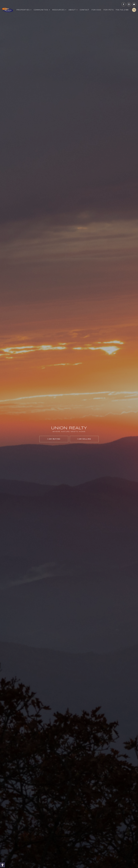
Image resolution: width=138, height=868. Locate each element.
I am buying (54, 439)
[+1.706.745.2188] (122, 10)
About (73, 10)
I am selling (84, 439)
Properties (24, 10)
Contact (85, 10)
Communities (42, 10)
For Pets (109, 10)
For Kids (96, 10)
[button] (2, 865)
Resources (59, 10)
